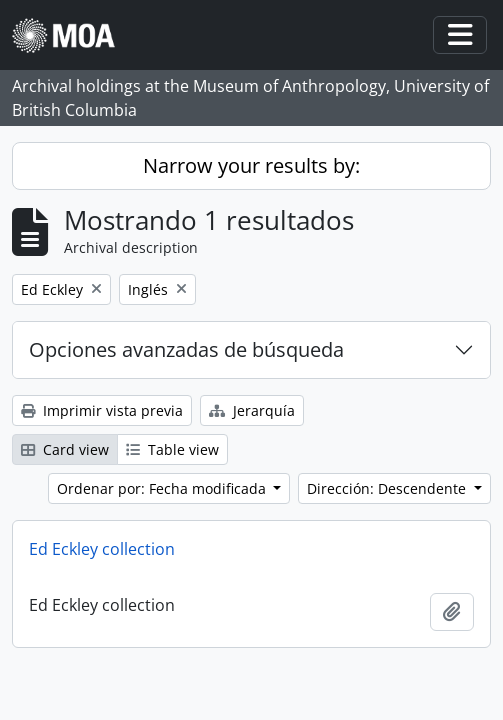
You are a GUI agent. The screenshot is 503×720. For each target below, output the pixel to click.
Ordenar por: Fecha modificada (163, 488)
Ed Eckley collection (102, 549)
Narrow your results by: (251, 165)
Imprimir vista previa (102, 410)
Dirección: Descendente (388, 488)
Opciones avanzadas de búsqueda (186, 349)
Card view (65, 449)
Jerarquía (252, 410)
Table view (172, 449)
